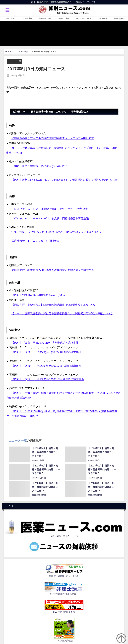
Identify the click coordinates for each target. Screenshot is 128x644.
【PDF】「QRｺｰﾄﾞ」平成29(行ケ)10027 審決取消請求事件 (46, 352)
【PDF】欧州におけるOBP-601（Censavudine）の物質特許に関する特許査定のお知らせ (65, 180)
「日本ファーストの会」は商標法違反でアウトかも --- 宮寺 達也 (50, 209)
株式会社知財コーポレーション (64, 576)
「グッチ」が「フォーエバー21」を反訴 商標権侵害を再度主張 (50, 218)
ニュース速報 (27, 18)
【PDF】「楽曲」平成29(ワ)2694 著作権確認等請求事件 (45, 343)
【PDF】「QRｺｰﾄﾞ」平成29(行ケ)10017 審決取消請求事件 (46, 366)
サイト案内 (102, 18)
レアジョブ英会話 (64, 641)
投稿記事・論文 (45, 18)
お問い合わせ (119, 18)
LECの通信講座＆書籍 (64, 612)
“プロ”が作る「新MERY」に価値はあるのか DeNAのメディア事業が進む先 (57, 232)
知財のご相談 (64, 18)
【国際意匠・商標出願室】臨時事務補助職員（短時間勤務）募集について (55, 305)
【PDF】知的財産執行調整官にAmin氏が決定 (38, 295)
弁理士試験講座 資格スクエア (64, 594)
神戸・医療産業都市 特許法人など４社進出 (39, 166)
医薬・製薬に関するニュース (64, 536)
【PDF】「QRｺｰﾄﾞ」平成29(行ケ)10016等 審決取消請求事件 (48, 379)
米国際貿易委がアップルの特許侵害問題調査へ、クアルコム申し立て (53, 138)
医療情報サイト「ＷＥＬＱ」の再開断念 (35, 241)
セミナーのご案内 (83, 18)
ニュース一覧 (9, 18)
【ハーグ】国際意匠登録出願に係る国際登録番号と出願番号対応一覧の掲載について (62, 313)
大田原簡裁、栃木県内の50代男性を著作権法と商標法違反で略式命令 (53, 270)
